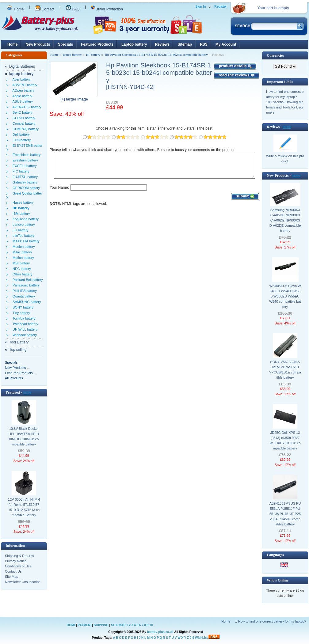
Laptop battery (134, 44)
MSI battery (20, 263)
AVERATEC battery (26, 107)
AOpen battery (22, 90)
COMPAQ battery (25, 129)
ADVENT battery (24, 85)
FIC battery (20, 171)
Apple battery (21, 96)
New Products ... (17, 368)
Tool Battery (19, 342)
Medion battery (23, 247)
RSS (204, 44)
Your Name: (59, 192)
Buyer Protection (107, 9)
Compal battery (23, 123)
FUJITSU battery (24, 177)
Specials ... (13, 362)
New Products (38, 44)
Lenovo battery (23, 225)
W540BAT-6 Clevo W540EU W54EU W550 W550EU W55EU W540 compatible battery (285, 296)
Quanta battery (23, 296)
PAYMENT (85, 625)
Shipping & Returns (19, 556)
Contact (45, 9)
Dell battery (20, 134)
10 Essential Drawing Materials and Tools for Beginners (285, 107)
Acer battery (21, 79)
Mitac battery (21, 252)
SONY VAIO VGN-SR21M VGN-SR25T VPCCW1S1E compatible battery (285, 370)
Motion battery (22, 258)
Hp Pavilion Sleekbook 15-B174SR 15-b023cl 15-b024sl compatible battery (156, 55)
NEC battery (21, 269)
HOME (71, 625)
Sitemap (185, 44)
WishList (201, 638)
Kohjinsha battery (25, 219)
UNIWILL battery (24, 329)
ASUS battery (22, 101)
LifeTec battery (23, 236)
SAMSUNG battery (26, 302)
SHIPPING (101, 625)
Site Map (11, 577)
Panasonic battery (25, 285)
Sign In (200, 6)
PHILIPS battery (24, 291)
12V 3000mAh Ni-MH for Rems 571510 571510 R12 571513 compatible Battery (24, 507)
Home (15, 9)
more (27, 392)
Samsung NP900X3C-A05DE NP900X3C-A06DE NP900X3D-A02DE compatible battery (285, 220)
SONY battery (22, 307)
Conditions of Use (18, 566)
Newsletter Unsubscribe (23, 582)
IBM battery (20, 214)
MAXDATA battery (25, 241)
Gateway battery (24, 182)
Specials (65, 44)
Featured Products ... (21, 373)
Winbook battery (24, 335)
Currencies (275, 55)
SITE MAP (118, 625)
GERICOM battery (25, 188)
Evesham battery (24, 160)
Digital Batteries (22, 66)
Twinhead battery (25, 324)
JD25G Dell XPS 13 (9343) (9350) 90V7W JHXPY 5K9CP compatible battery (285, 440)
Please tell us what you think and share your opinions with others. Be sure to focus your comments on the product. (143, 150)
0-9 (192, 638)
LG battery (19, 230)
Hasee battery (22, 203)
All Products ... (16, 378)
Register (221, 6)
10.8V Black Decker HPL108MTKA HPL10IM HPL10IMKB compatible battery (24, 436)
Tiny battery (20, 313)
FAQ (72, 9)
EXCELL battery (24, 166)
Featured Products (97, 44)
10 (151, 625)
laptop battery (72, 55)
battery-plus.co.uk (160, 632)
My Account (226, 44)
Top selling (18, 350)
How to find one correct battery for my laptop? (272, 621)
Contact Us (13, 571)
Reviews (162, 44)
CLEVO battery (23, 118)
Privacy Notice (16, 561)
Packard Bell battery (27, 280)
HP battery (93, 55)
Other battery (21, 274)
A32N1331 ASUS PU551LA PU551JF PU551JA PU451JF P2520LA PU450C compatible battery (285, 514)
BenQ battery (22, 112)
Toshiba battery (23, 318)
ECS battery (21, 140)
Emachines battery (26, 155)
